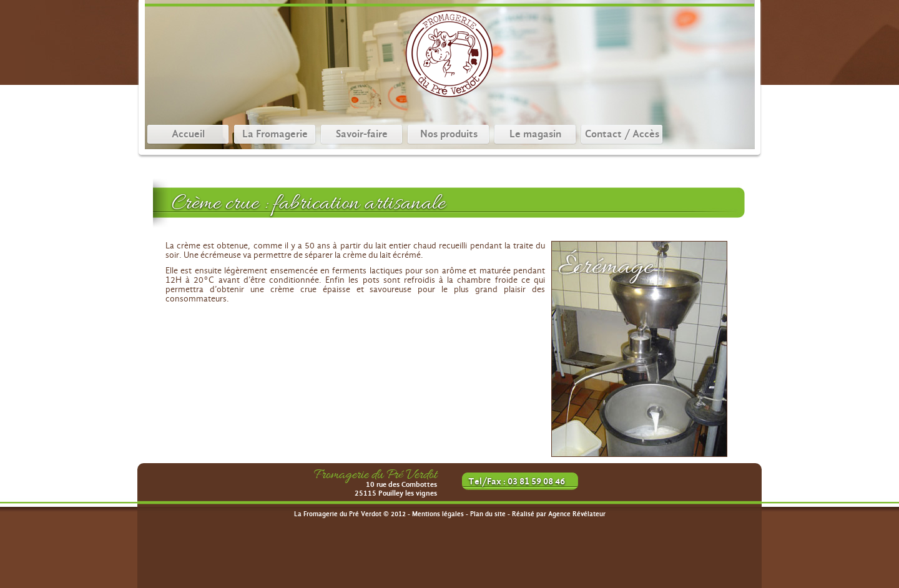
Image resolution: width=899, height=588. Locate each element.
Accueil (188, 134)
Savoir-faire (362, 134)
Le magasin (535, 134)
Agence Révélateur (577, 514)
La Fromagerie (275, 134)
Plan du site (488, 514)
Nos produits (449, 134)
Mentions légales (438, 514)
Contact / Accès (622, 134)
